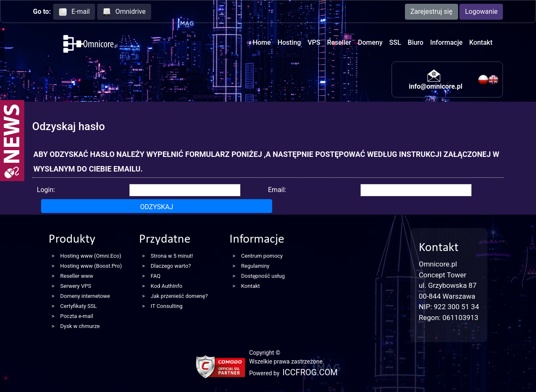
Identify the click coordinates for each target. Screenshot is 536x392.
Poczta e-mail (77, 316)
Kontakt (481, 42)
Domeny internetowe (85, 296)
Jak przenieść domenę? (179, 296)
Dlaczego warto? (171, 266)
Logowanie (481, 12)
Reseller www (77, 276)
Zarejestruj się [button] (432, 12)
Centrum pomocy (262, 256)
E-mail (74, 12)
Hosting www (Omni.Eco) (91, 256)
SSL (395, 42)
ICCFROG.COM (310, 372)
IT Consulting (167, 306)
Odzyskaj (156, 207)
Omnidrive (124, 12)
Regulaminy (255, 266)
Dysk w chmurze (80, 326)
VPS (314, 42)
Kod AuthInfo (167, 286)
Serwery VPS (76, 286)
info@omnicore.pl (435, 86)
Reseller (339, 42)
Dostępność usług (263, 276)
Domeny (370, 42)
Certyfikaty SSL (79, 306)
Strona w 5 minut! (172, 256)
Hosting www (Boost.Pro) (91, 266)
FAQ (156, 276)
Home (262, 42)
